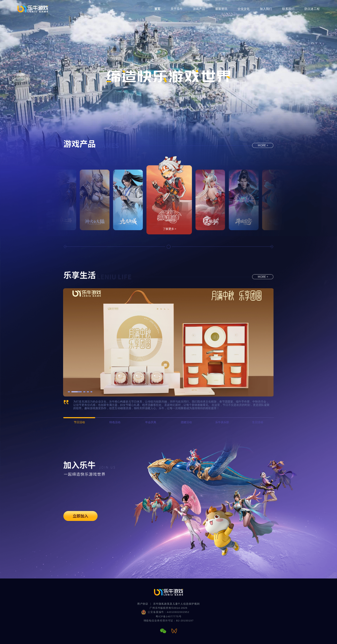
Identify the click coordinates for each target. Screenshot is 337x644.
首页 (157, 9)
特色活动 (115, 422)
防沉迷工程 (312, 9)
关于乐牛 (177, 9)
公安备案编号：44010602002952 (168, 612)
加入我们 (266, 9)
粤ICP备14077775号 (169, 616)
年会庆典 (151, 422)
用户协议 (143, 604)
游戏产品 (199, 9)
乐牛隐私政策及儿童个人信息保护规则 (176, 604)
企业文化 (244, 9)
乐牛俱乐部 (222, 422)
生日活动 (258, 422)
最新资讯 (221, 9)
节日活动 (79, 422)
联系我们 (288, 9)
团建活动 (186, 422)
